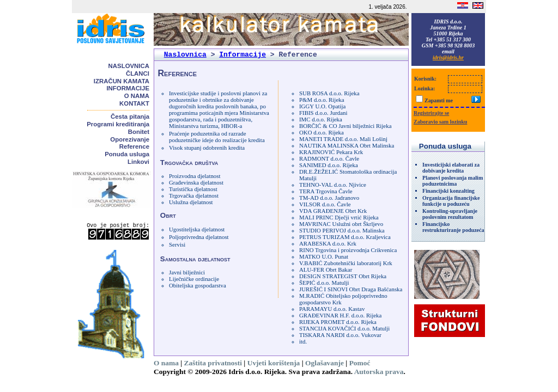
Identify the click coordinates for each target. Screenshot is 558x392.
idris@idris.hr (448, 57)
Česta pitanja (130, 117)
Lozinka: (424, 88)
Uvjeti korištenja (274, 363)
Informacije (128, 88)
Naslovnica (129, 66)
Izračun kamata (122, 81)
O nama (137, 96)
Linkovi (138, 162)
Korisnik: (425, 79)
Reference (134, 146)
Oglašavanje (325, 363)
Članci (138, 73)
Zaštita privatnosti (213, 363)
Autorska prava (379, 372)
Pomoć (360, 363)
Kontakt (134, 103)
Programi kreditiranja (118, 124)
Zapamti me (439, 100)
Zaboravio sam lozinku (440, 122)
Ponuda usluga (127, 154)
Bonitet (139, 132)
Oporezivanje (130, 139)
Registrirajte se (431, 113)
